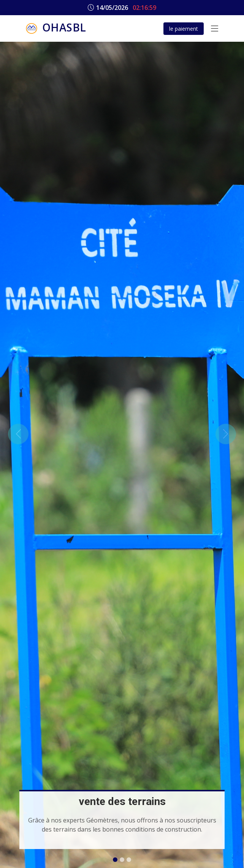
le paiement (184, 29)
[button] (18, 434)
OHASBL (55, 28)
